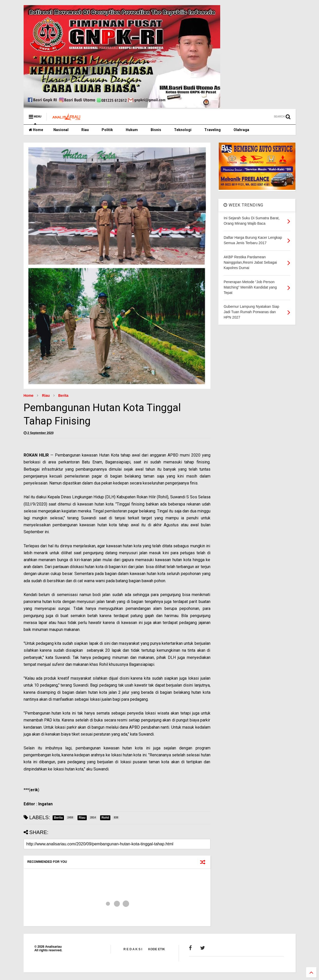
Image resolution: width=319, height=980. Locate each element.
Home (36, 130)
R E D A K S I (133, 949)
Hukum (132, 130)
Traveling (212, 130)
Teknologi (183, 130)
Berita (63, 395)
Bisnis (156, 130)
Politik (107, 130)
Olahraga (241, 130)
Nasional (61, 130)
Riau (85, 130)
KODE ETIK (157, 949)
